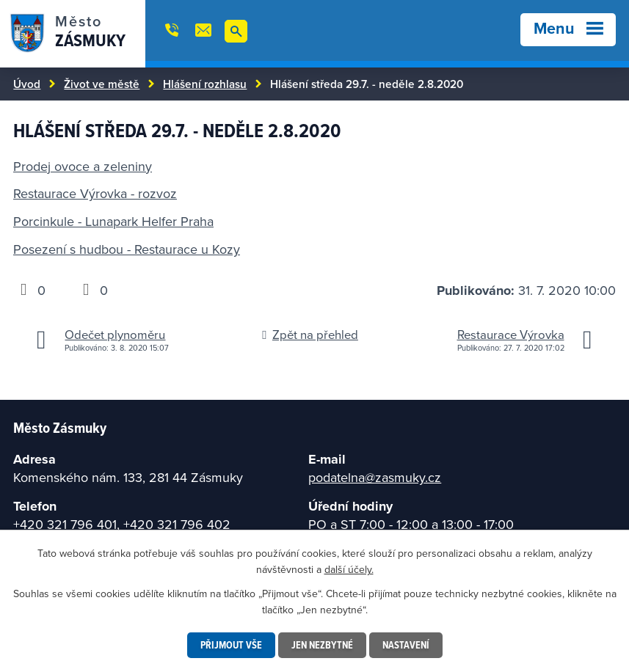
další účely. (349, 569)
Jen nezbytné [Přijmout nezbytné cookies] (322, 645)
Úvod (27, 84)
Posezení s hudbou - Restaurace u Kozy (127, 249)
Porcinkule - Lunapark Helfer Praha (113, 221)
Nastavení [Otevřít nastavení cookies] (406, 645)
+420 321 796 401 (65, 524)
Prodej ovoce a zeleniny (83, 166)
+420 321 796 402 (177, 524)
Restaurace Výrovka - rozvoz (95, 193)
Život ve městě (102, 84)
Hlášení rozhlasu (205, 84)
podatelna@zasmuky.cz (375, 477)
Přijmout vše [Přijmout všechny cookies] (231, 645)
